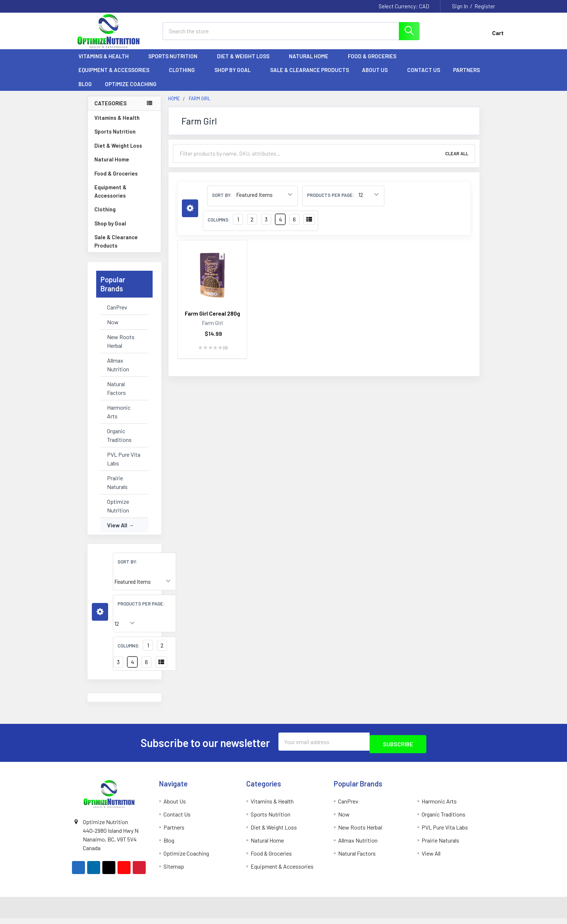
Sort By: (127, 568)
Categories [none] (110, 110)
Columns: (129, 652)
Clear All (457, 160)
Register (485, 6)
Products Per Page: (141, 610)
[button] (100, 618)
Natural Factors (116, 395)
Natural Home (312, 63)
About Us (378, 76)
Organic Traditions (119, 442)
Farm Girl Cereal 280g (212, 320)
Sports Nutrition (176, 63)
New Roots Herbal (121, 348)
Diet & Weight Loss (246, 63)
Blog (85, 90)
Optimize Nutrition (118, 512)
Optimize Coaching (131, 90)
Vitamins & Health (107, 63)
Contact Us (424, 76)
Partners (470, 76)
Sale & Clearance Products (310, 76)
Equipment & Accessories (117, 76)
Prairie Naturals (117, 489)
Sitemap (174, 870)
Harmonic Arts (119, 418)
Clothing (185, 76)
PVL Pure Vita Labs (124, 465)
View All (117, 531)
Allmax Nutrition (118, 371)
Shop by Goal (236, 76)
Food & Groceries (375, 63)
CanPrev (117, 314)
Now (113, 328)
